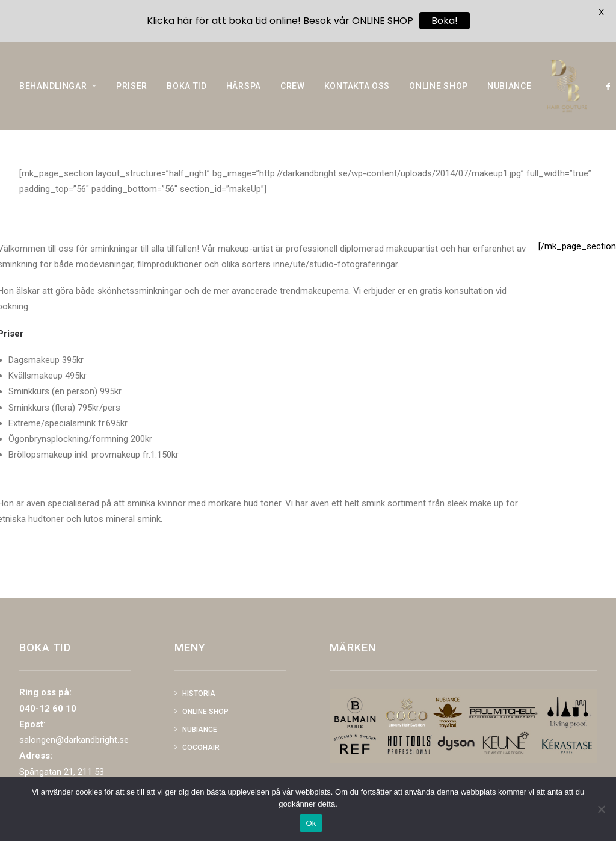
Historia (199, 694)
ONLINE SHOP (439, 96)
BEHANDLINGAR (58, 96)
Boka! (445, 21)
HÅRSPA (244, 96)
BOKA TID (187, 96)
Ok (311, 823)
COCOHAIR (201, 748)
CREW (293, 96)
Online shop (205, 712)
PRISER (132, 96)
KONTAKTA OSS (357, 96)
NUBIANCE (510, 96)
